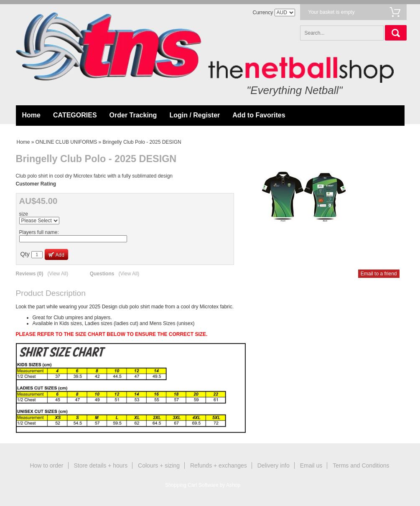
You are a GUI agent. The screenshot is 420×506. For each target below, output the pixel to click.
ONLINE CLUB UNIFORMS (66, 142)
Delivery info (274, 465)
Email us (311, 465)
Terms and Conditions (361, 465)
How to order (46, 465)
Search (396, 33)
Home (31, 115)
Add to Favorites (259, 115)
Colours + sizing (159, 465)
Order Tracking (133, 115)
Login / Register (195, 115)
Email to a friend (379, 274)
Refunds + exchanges (219, 465)
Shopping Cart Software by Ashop (203, 485)
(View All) (58, 274)
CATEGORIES (75, 115)
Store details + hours (101, 465)
